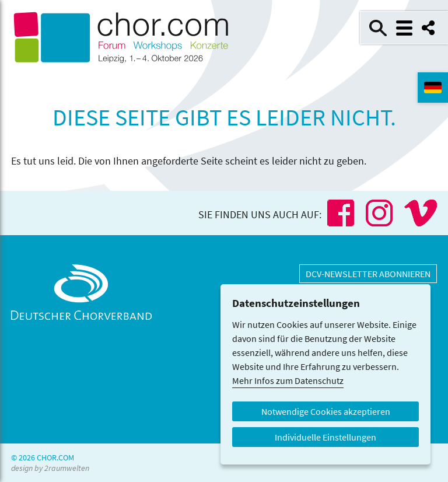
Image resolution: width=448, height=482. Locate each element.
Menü (404, 28)
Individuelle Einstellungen (325, 437)
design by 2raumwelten (50, 468)
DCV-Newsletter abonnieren (368, 274)
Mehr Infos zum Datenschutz (288, 380)
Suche (378, 28)
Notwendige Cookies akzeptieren (326, 411)
